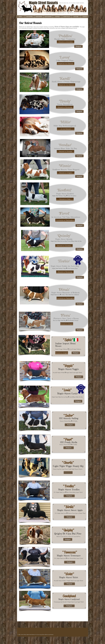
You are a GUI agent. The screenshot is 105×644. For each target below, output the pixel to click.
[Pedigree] (78, 46)
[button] (66, 42)
